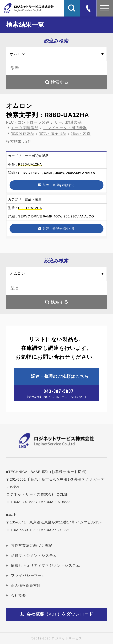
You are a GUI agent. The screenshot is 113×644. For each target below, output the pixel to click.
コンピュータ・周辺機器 (65, 128)
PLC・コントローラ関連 (28, 122)
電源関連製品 (23, 133)
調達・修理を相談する (59, 185)
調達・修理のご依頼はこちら (60, 376)
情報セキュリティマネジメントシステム (46, 565)
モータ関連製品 (25, 128)
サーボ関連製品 (68, 122)
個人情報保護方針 (26, 586)
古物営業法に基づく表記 (32, 546)
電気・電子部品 (53, 133)
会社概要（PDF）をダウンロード (60, 614)
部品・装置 (81, 133)
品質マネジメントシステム (34, 556)
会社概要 (18, 595)
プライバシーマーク (28, 575)
